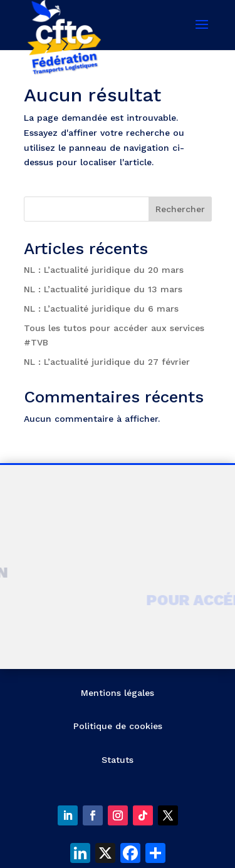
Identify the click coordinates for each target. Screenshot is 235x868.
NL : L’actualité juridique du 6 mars (101, 309)
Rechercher (180, 209)
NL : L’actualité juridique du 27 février (107, 362)
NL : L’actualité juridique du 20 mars (104, 270)
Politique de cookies (118, 726)
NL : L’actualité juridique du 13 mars (103, 289)
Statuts (118, 760)
